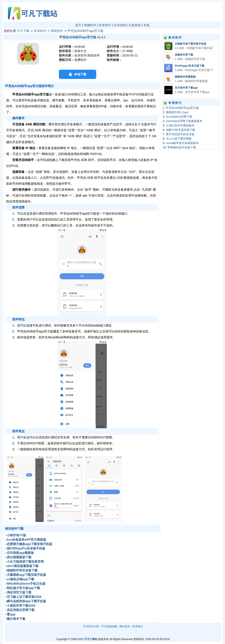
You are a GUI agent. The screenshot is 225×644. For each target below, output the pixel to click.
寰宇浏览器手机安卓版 (180, 134)
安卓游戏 (120, 25)
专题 (146, 25)
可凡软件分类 (91, 626)
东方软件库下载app (186, 88)
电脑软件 (90, 25)
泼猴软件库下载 (184, 55)
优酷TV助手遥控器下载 (181, 130)
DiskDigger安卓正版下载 (190, 66)
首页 (78, 25)
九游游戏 (134, 25)
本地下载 (80, 74)
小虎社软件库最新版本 (180, 126)
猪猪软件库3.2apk (177, 112)
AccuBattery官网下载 (179, 117)
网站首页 (125, 626)
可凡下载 (23, 31)
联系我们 (138, 626)
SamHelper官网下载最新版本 (184, 121)
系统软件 (57, 31)
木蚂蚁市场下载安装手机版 (191, 44)
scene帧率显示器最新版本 (182, 143)
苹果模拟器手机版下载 (182, 148)
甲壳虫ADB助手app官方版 (85, 31)
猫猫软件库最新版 (185, 77)
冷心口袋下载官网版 (179, 139)
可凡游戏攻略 (109, 626)
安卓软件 (105, 25)
